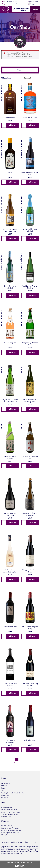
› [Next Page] (20, 762)
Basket (4, 788)
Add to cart (12, 125)
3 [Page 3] (29, 759)
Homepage (5, 795)
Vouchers (5, 798)
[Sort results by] (31, 78)
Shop (3, 791)
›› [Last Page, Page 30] (26, 762)
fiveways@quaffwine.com (10, 828)
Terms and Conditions (9, 842)
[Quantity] (4, 125)
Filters (20, 70)
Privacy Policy (23, 842)
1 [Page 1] (17, 759)
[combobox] (21, 9)
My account (5, 783)
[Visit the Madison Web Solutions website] (20, 864)
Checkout (5, 786)
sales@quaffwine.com (9, 810)
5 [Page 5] (14, 762)
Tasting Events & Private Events (13, 793)
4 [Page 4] (35, 759)
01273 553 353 (14, 4)
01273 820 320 (12, 2)
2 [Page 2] (23, 759)
